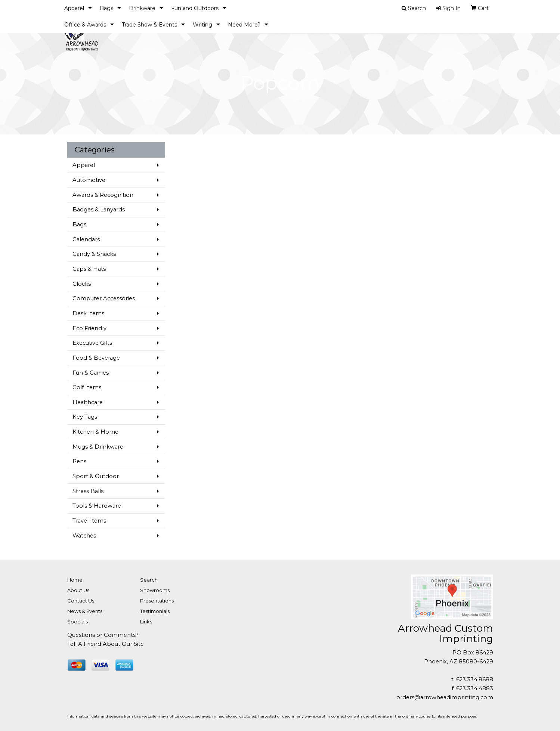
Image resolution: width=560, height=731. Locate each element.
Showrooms (155, 590)
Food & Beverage (96, 358)
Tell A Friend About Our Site (106, 644)
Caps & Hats (89, 269)
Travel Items (89, 521)
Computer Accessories (104, 298)
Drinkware (142, 8)
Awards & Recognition (103, 195)
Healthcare (88, 402)
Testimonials (155, 611)
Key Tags (85, 417)
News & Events (85, 611)
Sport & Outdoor (96, 476)
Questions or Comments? (103, 635)
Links (146, 622)
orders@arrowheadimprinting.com (445, 697)
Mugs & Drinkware (98, 447)
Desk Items (88, 313)
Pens (79, 461)
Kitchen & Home (95, 432)
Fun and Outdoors (195, 8)
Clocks (82, 284)
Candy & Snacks (94, 254)
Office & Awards (85, 25)
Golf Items (87, 387)
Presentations (157, 601)
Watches (84, 536)
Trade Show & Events (149, 25)
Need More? (244, 25)
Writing (202, 25)
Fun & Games (91, 373)
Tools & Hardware (97, 506)
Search (149, 580)
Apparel (74, 8)
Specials (78, 622)
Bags (106, 8)
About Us (78, 590)
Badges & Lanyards (99, 210)
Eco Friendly (89, 328)
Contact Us (81, 601)
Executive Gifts (92, 343)
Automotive (89, 180)
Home (75, 580)
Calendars (86, 239)
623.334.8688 (475, 679)
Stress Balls (88, 491)
